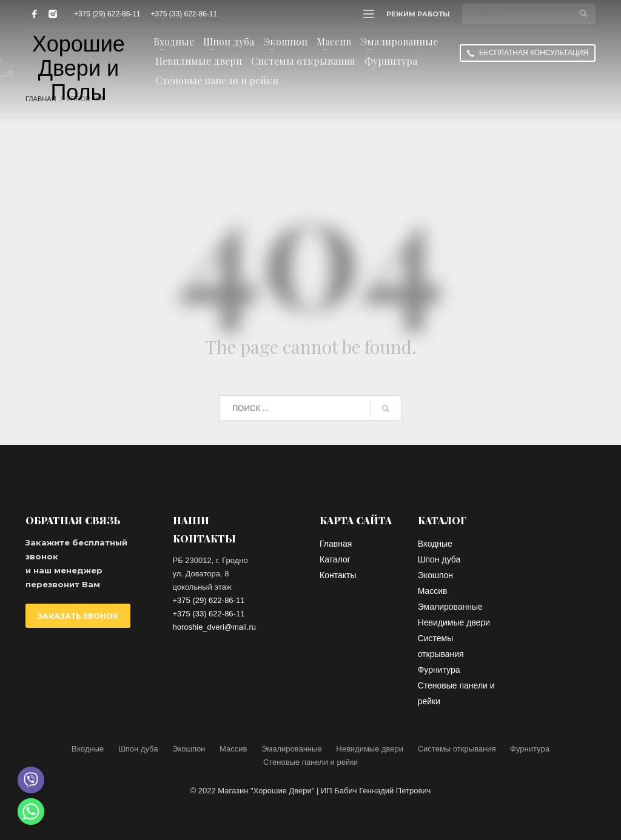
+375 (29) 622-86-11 (107, 14)
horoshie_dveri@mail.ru (214, 627)
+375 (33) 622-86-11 (184, 14)
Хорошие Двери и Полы (79, 68)
